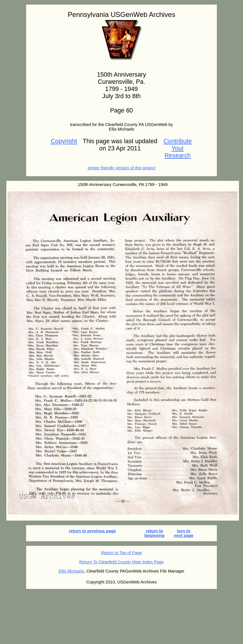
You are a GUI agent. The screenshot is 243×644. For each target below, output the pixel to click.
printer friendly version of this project (121, 168)
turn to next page (184, 533)
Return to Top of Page (122, 553)
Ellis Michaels (71, 571)
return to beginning (155, 533)
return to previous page (92, 531)
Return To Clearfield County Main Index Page (122, 562)
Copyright (64, 141)
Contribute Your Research (178, 148)
